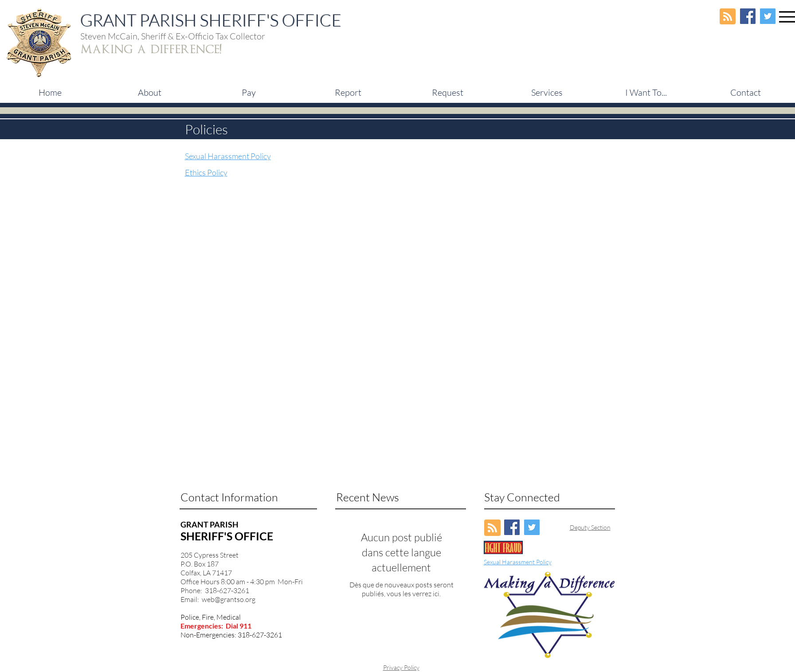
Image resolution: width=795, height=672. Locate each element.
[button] (249, 93)
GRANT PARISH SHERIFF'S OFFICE (211, 20)
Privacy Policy (401, 667)
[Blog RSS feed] (728, 17)
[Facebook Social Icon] (748, 16)
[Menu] (787, 17)
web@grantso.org (229, 599)
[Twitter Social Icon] (768, 16)
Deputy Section (590, 527)
